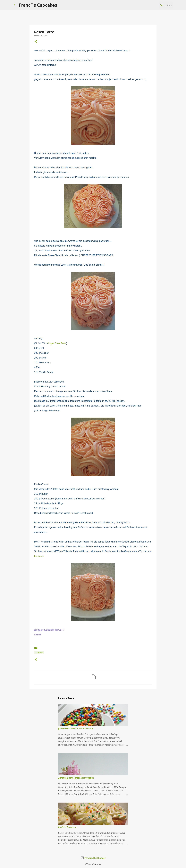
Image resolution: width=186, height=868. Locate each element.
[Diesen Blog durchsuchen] (158, 5)
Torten (39, 652)
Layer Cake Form (57, 343)
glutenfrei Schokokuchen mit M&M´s (76, 729)
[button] (36, 42)
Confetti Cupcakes (67, 827)
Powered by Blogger (93, 858)
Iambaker (39, 556)
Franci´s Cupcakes (38, 5)
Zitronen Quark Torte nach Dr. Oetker (76, 778)
